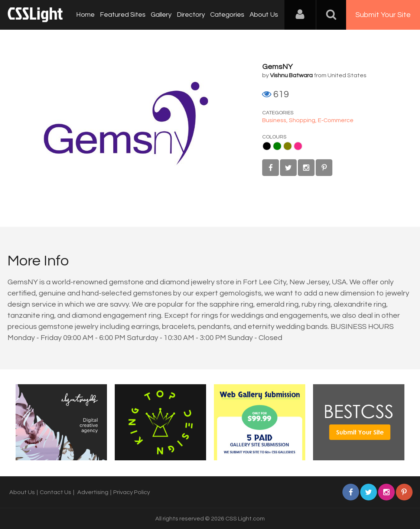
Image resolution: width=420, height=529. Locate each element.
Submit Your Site (383, 15)
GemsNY (277, 67)
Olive (288, 146)
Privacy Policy (132, 492)
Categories (227, 15)
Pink (298, 146)
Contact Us (56, 492)
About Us (264, 15)
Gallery (161, 15)
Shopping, (303, 120)
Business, (276, 120)
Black (267, 146)
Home (85, 15)
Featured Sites (123, 15)
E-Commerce (336, 120)
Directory (191, 15)
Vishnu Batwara (291, 75)
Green (277, 146)
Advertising (93, 492)
